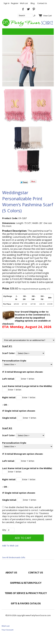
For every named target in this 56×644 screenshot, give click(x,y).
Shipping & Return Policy (26, 583)
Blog (33, 3)
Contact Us (42, 3)
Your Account (8, 630)
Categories (6, 32)
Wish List (24, 3)
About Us (11, 573)
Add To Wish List (10, 546)
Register (15, 3)
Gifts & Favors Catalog (26, 603)
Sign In (7, 3)
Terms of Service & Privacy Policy (26, 593)
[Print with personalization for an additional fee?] (29, 340)
